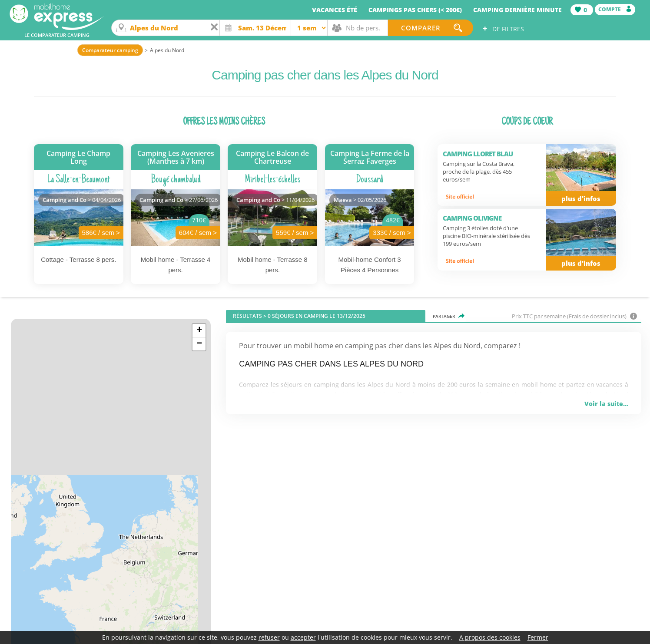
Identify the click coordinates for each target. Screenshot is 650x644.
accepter (303, 637)
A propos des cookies (490, 637)
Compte (615, 9)
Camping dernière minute (517, 10)
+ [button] (199, 330)
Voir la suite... (606, 404)
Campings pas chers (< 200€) (415, 10)
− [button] (199, 344)
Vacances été (335, 10)
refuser (269, 637)
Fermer (538, 637)
